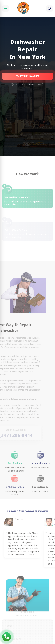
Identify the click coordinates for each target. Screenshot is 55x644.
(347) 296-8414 (7, 637)
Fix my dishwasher (27, 76)
